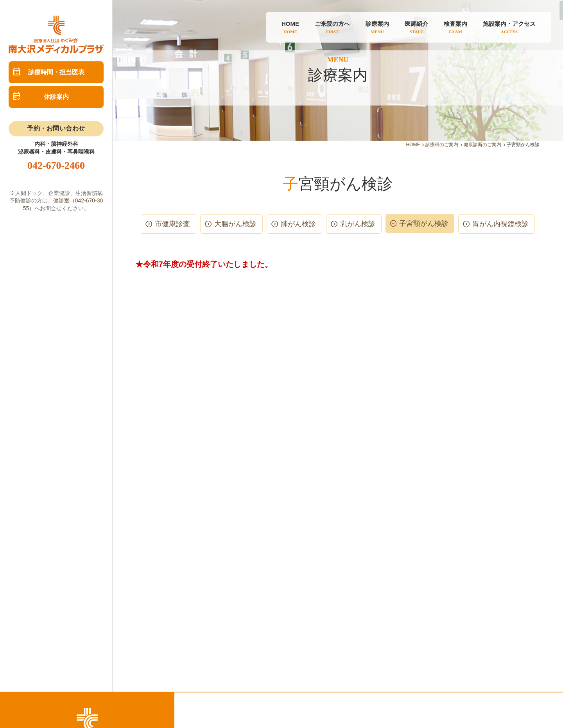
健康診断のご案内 (482, 145)
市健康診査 (172, 224)
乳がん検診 (358, 224)
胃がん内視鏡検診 (500, 224)
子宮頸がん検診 (424, 224)
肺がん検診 (298, 224)
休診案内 (56, 97)
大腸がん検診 (235, 224)
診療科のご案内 (442, 145)
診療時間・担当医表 (56, 72)
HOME (413, 145)
